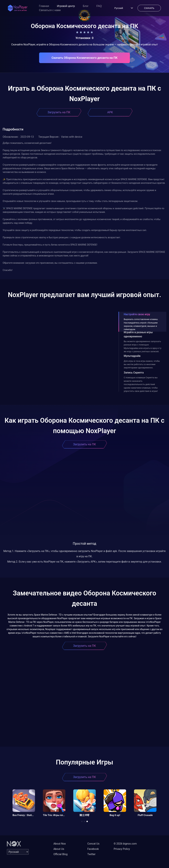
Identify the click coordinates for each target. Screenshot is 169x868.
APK (110, 112)
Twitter (91, 854)
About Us (59, 849)
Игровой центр (66, 6)
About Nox (60, 844)
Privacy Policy (122, 849)
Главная (44, 6)
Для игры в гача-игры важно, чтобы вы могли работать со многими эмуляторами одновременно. (142, 364)
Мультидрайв (132, 356)
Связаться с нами (50, 10)
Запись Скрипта (134, 373)
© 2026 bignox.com (125, 844)
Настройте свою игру (137, 314)
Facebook (93, 849)
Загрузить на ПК (59, 112)
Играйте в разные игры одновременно (138, 334)
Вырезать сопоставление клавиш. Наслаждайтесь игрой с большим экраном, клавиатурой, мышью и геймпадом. (141, 324)
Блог (86, 6)
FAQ (99, 6)
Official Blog (60, 854)
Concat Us (93, 844)
